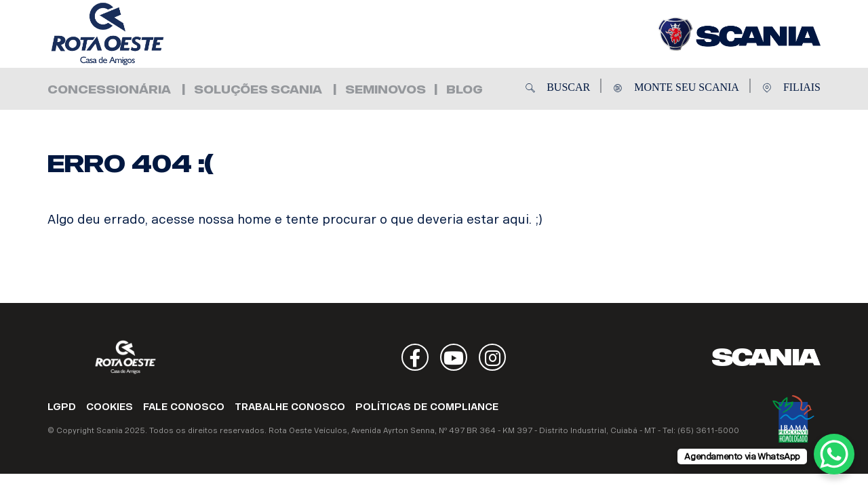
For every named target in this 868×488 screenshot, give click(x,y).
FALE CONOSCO (184, 407)
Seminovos (386, 90)
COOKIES (110, 407)
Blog (465, 90)
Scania (766, 357)
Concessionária (109, 90)
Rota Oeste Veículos (129, 34)
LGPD (62, 407)
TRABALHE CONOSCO (290, 407)
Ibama (793, 419)
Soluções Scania (258, 90)
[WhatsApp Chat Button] (834, 454)
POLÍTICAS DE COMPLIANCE (427, 407)
